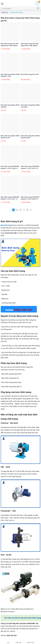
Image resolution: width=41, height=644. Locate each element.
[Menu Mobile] (2, 4)
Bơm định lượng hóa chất (30, 74)
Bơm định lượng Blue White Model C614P (10, 137)
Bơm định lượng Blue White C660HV (10, 106)
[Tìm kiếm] (38, 8)
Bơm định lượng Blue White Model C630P (30, 137)
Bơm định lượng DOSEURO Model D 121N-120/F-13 (10, 198)
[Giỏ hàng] (38, 3)
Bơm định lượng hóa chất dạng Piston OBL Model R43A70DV (30, 45)
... (24, 210)
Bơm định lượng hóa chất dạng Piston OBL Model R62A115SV (10, 45)
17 (27, 210)
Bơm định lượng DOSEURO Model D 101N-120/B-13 (30, 198)
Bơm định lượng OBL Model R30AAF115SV (10, 75)
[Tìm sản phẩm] (18, 8)
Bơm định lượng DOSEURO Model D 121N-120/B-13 (10, 167)
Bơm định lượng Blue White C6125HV (30, 106)
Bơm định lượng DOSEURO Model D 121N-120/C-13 (30, 167)
